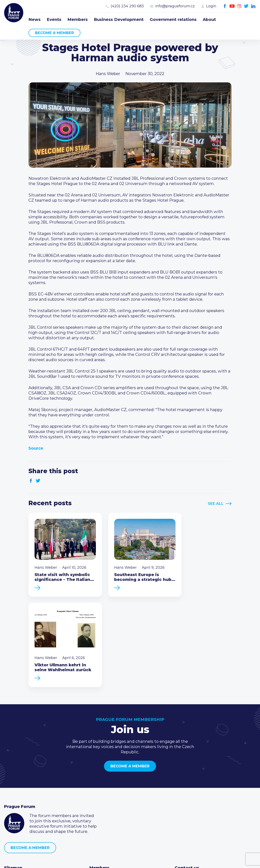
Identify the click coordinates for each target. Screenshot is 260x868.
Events (54, 19)
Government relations (173, 19)
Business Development (119, 19)
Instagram (239, 6)
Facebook (225, 6)
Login (211, 6)
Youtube (232, 6)
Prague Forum (14, 13)
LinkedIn (253, 6)
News (35, 19)
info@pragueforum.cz (175, 6)
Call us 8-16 (185, 786)
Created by (130, 860)
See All (216, 504)
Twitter (246, 6)
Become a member (54, 33)
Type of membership (110, 793)
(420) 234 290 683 (127, 6)
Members (78, 19)
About (209, 19)
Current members (108, 786)
